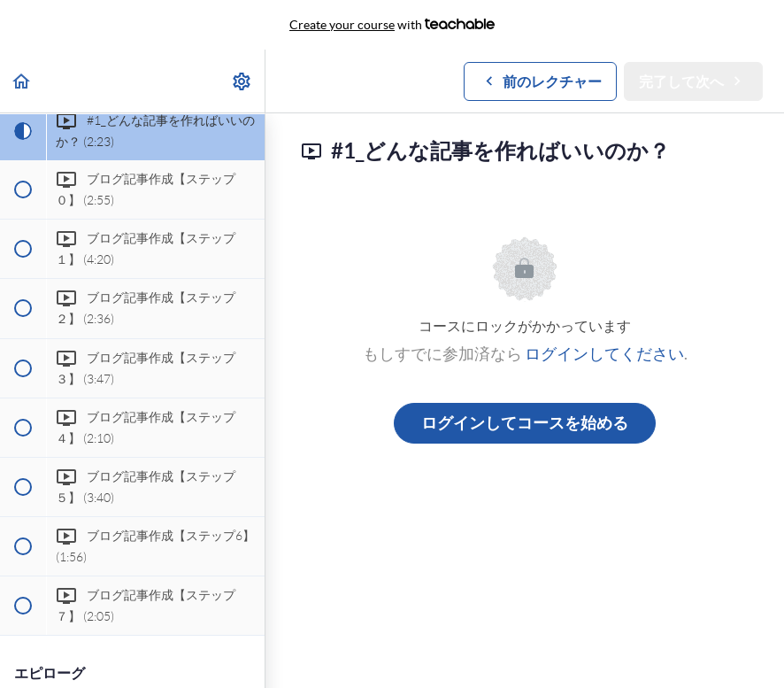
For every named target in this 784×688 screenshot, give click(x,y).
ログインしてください (604, 354)
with (392, 25)
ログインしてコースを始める (525, 423)
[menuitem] (242, 81)
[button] (22, 81)
